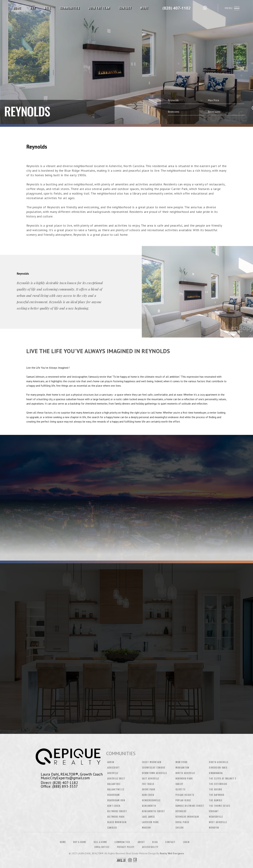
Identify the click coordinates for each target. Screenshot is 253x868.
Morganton (182, 768)
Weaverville (216, 817)
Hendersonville (151, 800)
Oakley (179, 784)
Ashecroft (114, 768)
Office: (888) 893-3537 (59, 786)
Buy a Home (80, 842)
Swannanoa (216, 773)
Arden (111, 762)
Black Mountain (117, 822)
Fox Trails (148, 784)
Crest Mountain (152, 762)
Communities (70, 8)
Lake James (148, 817)
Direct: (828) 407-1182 (59, 783)
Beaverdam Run (116, 800)
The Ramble (216, 800)
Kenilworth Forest (153, 811)
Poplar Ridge (183, 800)
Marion (146, 828)
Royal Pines (182, 822)
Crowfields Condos (154, 768)
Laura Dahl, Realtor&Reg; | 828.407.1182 (177, 8)
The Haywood (217, 795)
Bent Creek (114, 806)
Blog (155, 842)
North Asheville (185, 773)
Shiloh (180, 828)
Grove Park (149, 789)
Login (186, 842)
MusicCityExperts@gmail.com (65, 778)
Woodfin (214, 828)
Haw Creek (148, 795)
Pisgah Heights (185, 795)
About (141, 842)
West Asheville (218, 822)
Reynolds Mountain (187, 817)
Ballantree (114, 784)
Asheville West (116, 779)
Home (17, 8)
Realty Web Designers (172, 853)
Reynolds (181, 811)
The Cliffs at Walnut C (223, 779)
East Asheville (151, 779)
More (144, 8)
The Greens (215, 789)
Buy (33, 8)
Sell (48, 8)
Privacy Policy (126, 847)
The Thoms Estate (220, 806)
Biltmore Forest (117, 811)
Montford (182, 762)
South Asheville (219, 762)
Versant (214, 811)
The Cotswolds (218, 784)
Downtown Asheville (154, 773)
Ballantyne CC (116, 789)
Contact (125, 8)
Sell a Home (100, 842)
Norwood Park (184, 779)
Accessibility (150, 847)
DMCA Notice (102, 847)
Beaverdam (114, 795)
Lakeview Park (150, 822)
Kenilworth (149, 806)
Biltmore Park (116, 817)
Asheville (113, 773)
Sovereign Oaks (218, 768)
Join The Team (99, 8)
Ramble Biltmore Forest (190, 806)
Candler (112, 828)
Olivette (181, 789)
